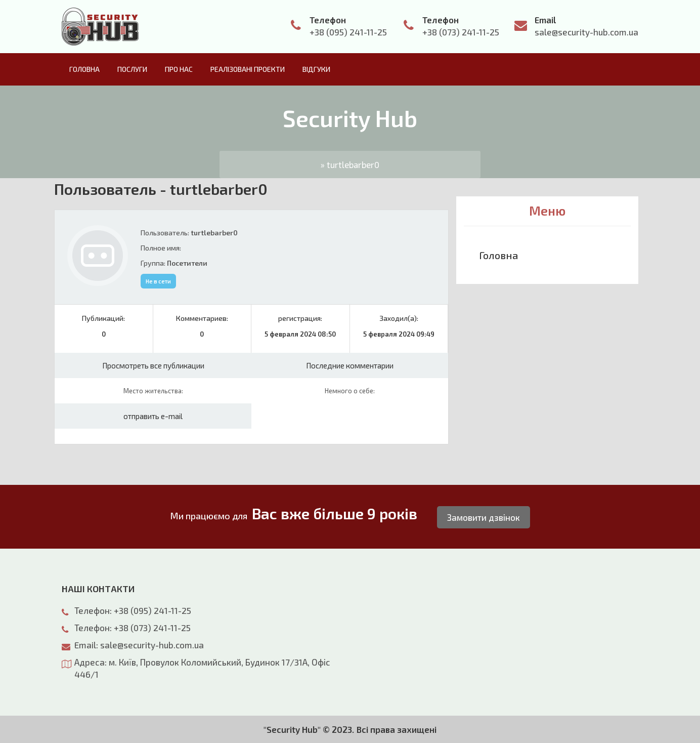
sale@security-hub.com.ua (586, 32)
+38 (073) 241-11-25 (461, 32)
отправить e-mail (153, 416)
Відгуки (316, 69)
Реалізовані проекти (248, 69)
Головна (84, 69)
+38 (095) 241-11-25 (348, 32)
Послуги (132, 69)
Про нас (179, 69)
